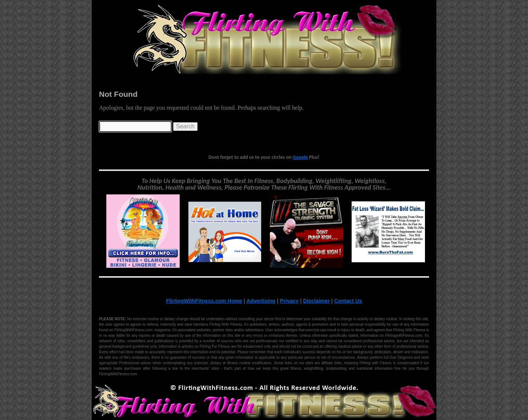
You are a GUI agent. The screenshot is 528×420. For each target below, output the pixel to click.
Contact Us (348, 301)
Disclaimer (316, 301)
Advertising (261, 301)
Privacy (289, 301)
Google (300, 157)
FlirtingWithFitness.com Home (204, 301)
